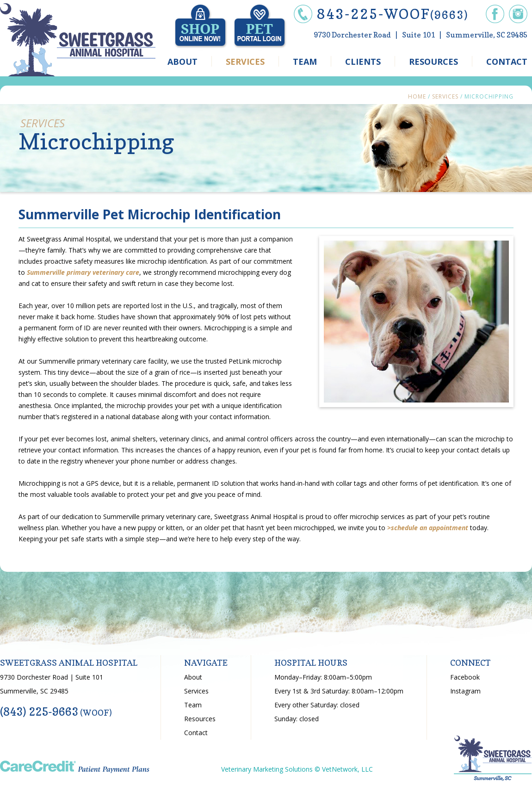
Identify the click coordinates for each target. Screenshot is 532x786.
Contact (196, 733)
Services (445, 96)
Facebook (465, 677)
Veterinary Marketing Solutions (267, 769)
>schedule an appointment (428, 528)
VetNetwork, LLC (347, 769)
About (193, 677)
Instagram (465, 691)
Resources (200, 719)
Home (417, 96)
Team (193, 705)
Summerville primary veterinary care (83, 272)
